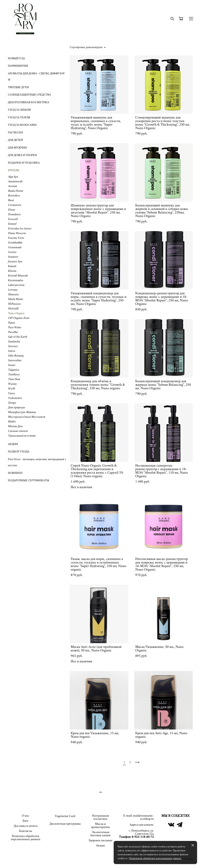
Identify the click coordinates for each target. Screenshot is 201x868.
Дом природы (16, 407)
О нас (26, 816)
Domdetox (14, 214)
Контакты (26, 831)
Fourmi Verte (16, 238)
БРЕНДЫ (14, 170)
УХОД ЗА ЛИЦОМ (19, 110)
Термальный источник (22, 436)
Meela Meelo (15, 299)
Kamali (12, 266)
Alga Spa (13, 177)
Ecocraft (13, 219)
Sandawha (14, 341)
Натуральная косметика (100, 817)
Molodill (13, 309)
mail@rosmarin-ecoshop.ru (143, 817)
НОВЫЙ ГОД (16, 58)
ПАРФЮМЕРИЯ (18, 66)
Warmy (12, 384)
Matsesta (13, 294)
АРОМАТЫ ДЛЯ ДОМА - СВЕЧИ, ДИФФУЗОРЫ (36, 77)
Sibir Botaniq (16, 356)
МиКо (12, 422)
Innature (13, 257)
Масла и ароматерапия (100, 825)
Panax (11, 323)
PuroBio (13, 332)
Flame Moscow (17, 233)
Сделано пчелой (18, 431)
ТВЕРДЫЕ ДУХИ (18, 87)
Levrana (12, 290)
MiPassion (14, 304)
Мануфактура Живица (22, 412)
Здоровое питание (100, 840)
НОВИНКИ (15, 473)
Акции (100, 845)
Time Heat (14, 379)
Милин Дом (15, 426)
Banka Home (15, 191)
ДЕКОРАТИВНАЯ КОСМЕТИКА (28, 102)
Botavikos (14, 196)
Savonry (13, 346)
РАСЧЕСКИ (15, 133)
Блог (26, 821)
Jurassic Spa (15, 261)
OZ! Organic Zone (19, 318)
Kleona (12, 271)
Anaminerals (15, 181)
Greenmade (15, 247)
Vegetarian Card (65, 816)
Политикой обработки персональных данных (155, 858)
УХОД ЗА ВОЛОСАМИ (22, 125)
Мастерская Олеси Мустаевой (26, 417)
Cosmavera (14, 205)
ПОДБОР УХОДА (19, 452)
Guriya (12, 252)
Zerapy (12, 403)
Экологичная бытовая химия (100, 834)
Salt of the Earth (17, 337)
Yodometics (15, 398)
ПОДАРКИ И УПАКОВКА (24, 163)
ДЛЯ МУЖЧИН (17, 148)
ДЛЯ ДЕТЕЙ (15, 140)
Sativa (11, 351)
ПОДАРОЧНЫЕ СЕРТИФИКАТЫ (28, 480)
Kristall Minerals (18, 276)
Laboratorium (16, 285)
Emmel (12, 224)
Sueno (12, 365)
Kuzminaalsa (15, 280)
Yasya (11, 393)
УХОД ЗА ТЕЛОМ (19, 117)
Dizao (11, 210)
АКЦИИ (13, 444)
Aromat (12, 186)
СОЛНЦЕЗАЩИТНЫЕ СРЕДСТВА (29, 95)
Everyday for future (20, 228)
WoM (11, 389)
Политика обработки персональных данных (26, 838)
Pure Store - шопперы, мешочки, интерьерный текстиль (37, 462)
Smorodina (15, 360)
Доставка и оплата (26, 826)
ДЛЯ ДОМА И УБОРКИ (22, 155)
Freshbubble (15, 243)
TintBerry (14, 374)
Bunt (11, 200)
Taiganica (13, 370)
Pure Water (15, 327)
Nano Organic (16, 313)
